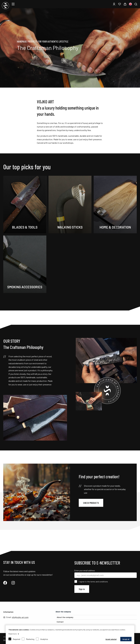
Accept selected (111, 639)
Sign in (82, 589)
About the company (65, 617)
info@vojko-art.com (20, 617)
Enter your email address (85, 570)
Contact (60, 622)
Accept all (126, 639)
